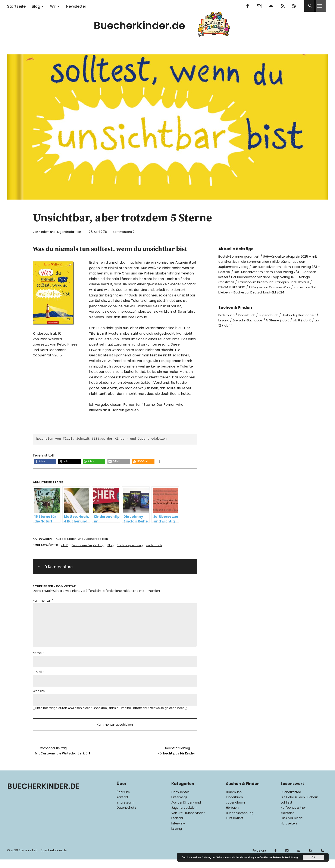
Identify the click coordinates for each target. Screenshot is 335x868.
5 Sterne (292, 320)
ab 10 (65, 545)
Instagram (259, 6)
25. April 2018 (108, 232)
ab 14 (252, 325)
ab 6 (306, 320)
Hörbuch (294, 315)
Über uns (123, 801)
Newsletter (76, 6)
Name (38, 657)
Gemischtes (180, 801)
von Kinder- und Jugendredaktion (61, 232)
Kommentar (43, 601)
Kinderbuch (158, 545)
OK (313, 857)
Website (39, 696)
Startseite (16, 6)
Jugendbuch (273, 315)
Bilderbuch (227, 315)
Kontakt (122, 806)
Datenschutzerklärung (285, 857)
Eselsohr (177, 827)
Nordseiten (289, 832)
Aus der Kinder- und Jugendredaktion (84, 539)
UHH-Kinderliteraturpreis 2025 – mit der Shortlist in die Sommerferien (269, 259)
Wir (53, 6)
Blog (36, 6)
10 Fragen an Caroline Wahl (293, 287)
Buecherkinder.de (139, 26)
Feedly (283, 6)
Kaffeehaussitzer (293, 816)
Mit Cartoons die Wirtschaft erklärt (73, 759)
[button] (45, 461)
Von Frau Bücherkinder (188, 821)
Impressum (125, 811)
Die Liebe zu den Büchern (299, 806)
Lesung (239, 320)
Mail (271, 6)
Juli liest (287, 811)
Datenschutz (126, 816)
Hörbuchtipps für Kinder (157, 759)
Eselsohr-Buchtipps (265, 320)
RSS (294, 6)
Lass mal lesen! (292, 827)
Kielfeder (287, 821)
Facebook (247, 6)
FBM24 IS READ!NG (251, 287)
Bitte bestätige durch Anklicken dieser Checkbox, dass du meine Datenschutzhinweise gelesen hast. (111, 714)
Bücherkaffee (291, 801)
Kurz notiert (235, 827)
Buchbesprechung (133, 545)
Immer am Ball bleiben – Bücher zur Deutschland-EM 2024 (267, 292)
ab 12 (240, 325)
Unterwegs (179, 806)
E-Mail (38, 677)
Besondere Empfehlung (89, 545)
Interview (178, 832)
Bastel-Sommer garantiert (241, 256)
